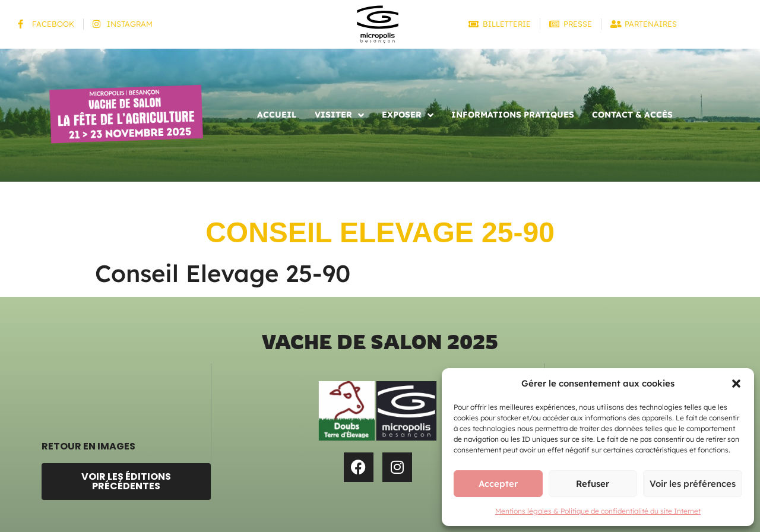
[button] (736, 384)
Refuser (593, 484)
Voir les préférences (693, 484)
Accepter (498, 484)
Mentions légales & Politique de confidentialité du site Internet (598, 511)
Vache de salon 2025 (380, 342)
